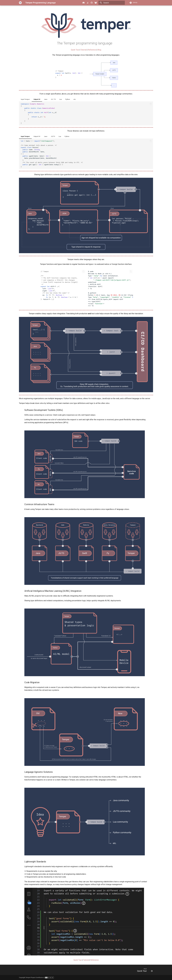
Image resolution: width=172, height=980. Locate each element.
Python (68, 99)
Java (46, 99)
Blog (99, 50)
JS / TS (53, 99)
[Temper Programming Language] (20, 3)
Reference (92, 50)
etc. (75, 99)
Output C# (37, 99)
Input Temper (25, 99)
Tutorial (83, 50)
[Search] (112, 3)
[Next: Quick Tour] (144, 971)
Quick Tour (75, 50)
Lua (60, 99)
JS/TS (53, 136)
